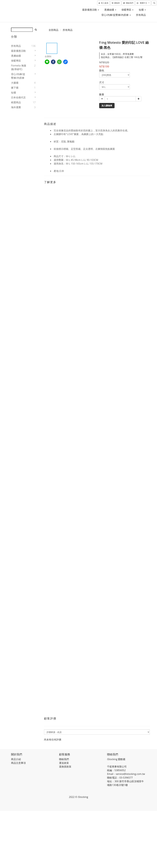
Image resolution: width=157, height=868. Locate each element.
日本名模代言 (18, 97)
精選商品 (16, 102)
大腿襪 (15, 83)
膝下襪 (15, 88)
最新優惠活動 (91, 10)
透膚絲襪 (110, 10)
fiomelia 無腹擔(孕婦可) (19, 67)
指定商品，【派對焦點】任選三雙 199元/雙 (122, 57)
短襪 (142, 10)
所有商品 (141, 15)
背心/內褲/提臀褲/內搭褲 (116, 15)
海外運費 (16, 107)
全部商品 (54, 30)
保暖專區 (127, 10)
